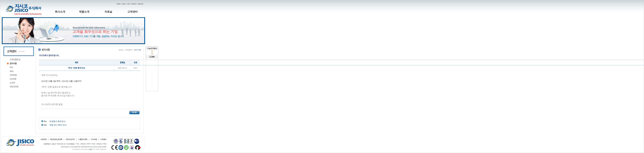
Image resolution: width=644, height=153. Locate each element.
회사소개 (60, 12)
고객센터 (133, 12)
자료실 (108, 12)
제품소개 (84, 12)
